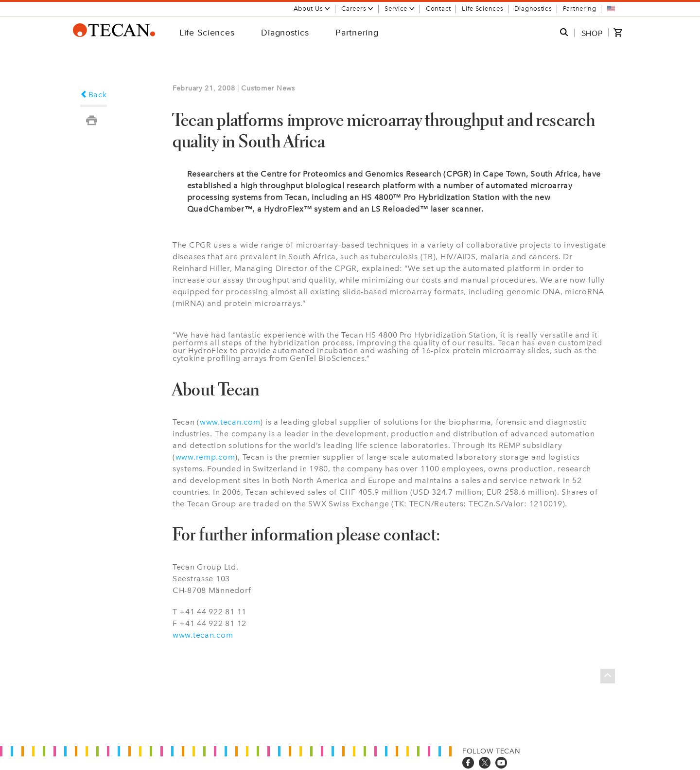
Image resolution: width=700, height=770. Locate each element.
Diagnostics (533, 9)
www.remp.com (205, 457)
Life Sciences (482, 9)
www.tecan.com (230, 422)
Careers (358, 9)
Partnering (580, 9)
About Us (312, 9)
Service (400, 9)
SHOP (592, 33)
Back (94, 95)
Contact (438, 9)
